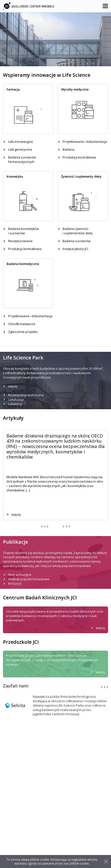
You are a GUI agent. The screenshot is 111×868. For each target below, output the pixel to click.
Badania (69, 150)
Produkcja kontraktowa (79, 157)
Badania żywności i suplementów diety (78, 231)
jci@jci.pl (12, 800)
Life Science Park (15, 853)
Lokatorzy (15, 404)
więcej (13, 386)
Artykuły (9, 849)
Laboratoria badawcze (19, 820)
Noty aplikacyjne (20, 575)
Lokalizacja (16, 400)
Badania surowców (77, 241)
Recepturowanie (20, 241)
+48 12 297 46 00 (18, 791)
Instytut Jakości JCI (75, 249)
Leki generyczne (20, 150)
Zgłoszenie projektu (23, 332)
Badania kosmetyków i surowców (24, 231)
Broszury (15, 584)
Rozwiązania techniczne (26, 395)
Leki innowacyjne (21, 142)
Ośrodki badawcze (22, 324)
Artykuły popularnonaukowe (29, 579)
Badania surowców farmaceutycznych (22, 160)
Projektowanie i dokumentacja (85, 142)
